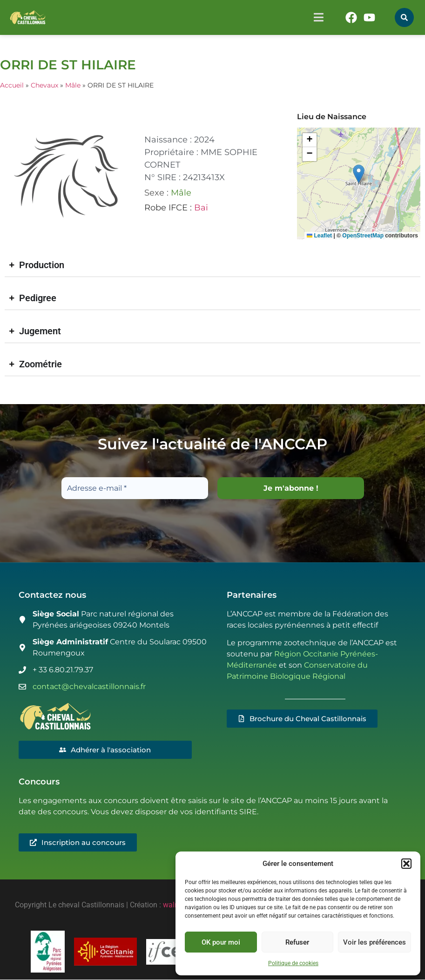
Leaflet (319, 236)
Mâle (73, 85)
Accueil (12, 85)
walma (174, 905)
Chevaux (44, 85)
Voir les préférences (374, 942)
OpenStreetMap (363, 236)
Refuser (297, 942)
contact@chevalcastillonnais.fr (89, 686)
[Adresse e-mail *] (135, 488)
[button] (406, 864)
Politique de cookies (293, 963)
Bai (201, 208)
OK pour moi (221, 942)
